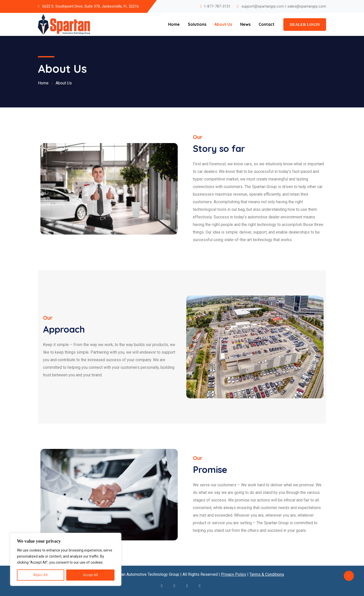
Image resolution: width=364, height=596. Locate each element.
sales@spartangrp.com (307, 6)
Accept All (90, 575)
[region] (66, 559)
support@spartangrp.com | (264, 6)
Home (174, 24)
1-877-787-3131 (217, 6)
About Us (223, 24)
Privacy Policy (234, 574)
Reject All (40, 575)
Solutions (197, 24)
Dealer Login (305, 25)
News (245, 24)
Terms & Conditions (267, 574)
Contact (267, 24)
